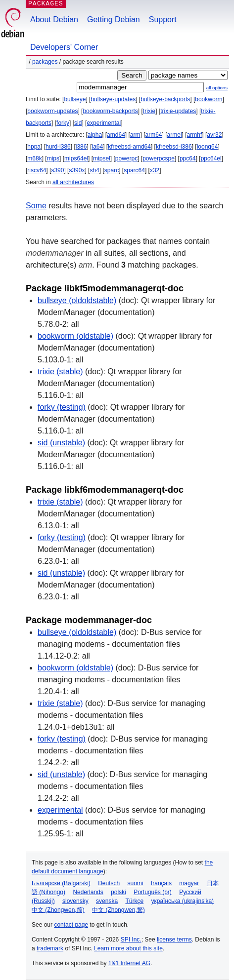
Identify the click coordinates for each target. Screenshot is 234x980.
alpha (95, 135)
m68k (34, 158)
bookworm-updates (52, 111)
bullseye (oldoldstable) (77, 300)
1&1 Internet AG (129, 963)
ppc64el (211, 158)
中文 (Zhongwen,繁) (118, 910)
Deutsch (109, 883)
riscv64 (37, 170)
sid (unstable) (61, 443)
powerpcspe (159, 158)
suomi (136, 883)
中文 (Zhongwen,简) (58, 910)
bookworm (209, 99)
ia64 (97, 147)
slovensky (75, 901)
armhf (195, 135)
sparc (112, 170)
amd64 (116, 135)
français (161, 883)
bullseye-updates (113, 99)
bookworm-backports (110, 111)
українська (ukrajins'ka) (182, 901)
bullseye (75, 99)
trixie (149, 111)
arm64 (154, 135)
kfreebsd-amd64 (129, 147)
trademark (50, 948)
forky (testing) (62, 407)
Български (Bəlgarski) (61, 883)
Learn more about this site (128, 948)
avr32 (214, 135)
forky (63, 123)
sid (78, 123)
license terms (174, 940)
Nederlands (88, 892)
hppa (34, 147)
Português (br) (153, 892)
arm (135, 135)
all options (217, 88)
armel (175, 135)
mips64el (76, 158)
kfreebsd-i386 (174, 147)
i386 (81, 147)
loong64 (208, 147)
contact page (71, 925)
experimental (104, 123)
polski (118, 892)
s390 (57, 170)
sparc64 (134, 170)
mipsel (102, 158)
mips (53, 158)
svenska (107, 901)
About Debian (54, 20)
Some (36, 206)
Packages (45, 62)
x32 (155, 170)
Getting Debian (114, 20)
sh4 (94, 170)
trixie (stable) (60, 372)
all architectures (73, 182)
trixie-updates (178, 111)
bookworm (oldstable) (75, 336)
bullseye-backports (165, 99)
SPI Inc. (131, 940)
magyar (189, 883)
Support (163, 20)
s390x (77, 170)
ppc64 (188, 158)
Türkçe (134, 901)
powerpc (126, 158)
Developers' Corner (64, 47)
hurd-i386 (58, 147)
